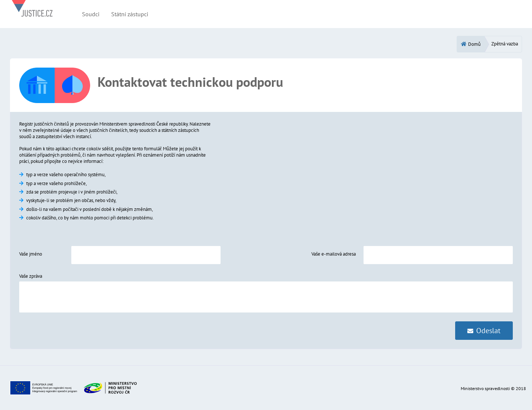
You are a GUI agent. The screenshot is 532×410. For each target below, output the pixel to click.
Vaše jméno (31, 254)
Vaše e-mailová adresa (334, 254)
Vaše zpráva (31, 276)
